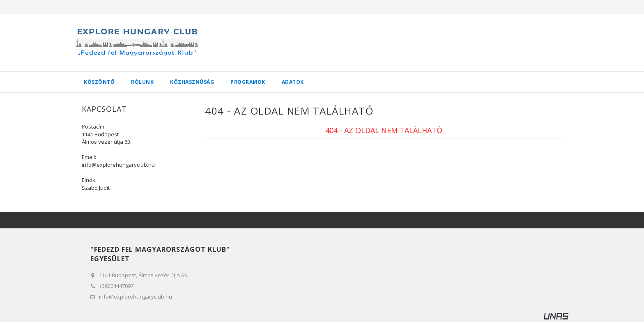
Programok (248, 82)
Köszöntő (99, 82)
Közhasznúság (192, 82)
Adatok (293, 82)
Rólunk (142, 82)
